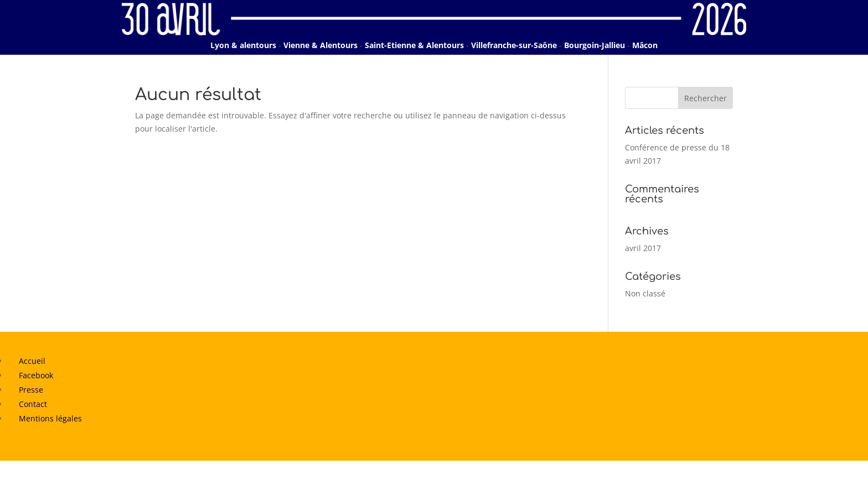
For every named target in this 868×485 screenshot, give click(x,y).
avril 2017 (643, 248)
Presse (31, 390)
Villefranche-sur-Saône (514, 45)
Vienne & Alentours (321, 45)
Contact (33, 404)
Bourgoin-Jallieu (595, 45)
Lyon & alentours (243, 45)
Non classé (645, 293)
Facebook (36, 375)
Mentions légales (50, 418)
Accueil (32, 361)
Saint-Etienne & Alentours (414, 45)
